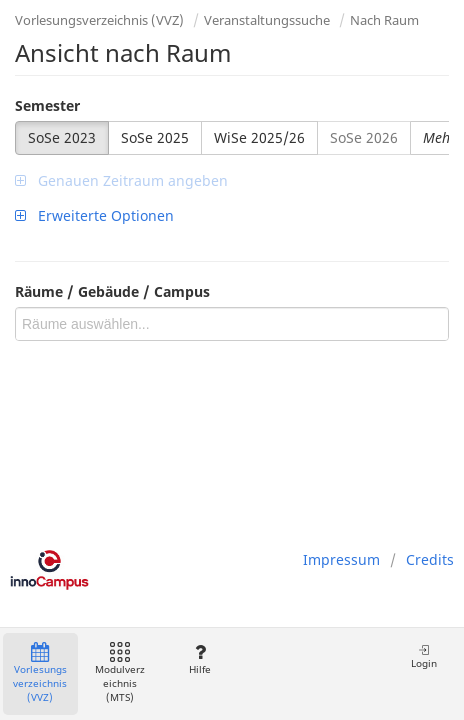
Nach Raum (384, 20)
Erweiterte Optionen (94, 215)
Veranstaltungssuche (267, 20)
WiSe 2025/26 (259, 137)
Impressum (341, 559)
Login (424, 656)
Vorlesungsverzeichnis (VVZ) (99, 20)
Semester (47, 105)
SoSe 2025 (155, 137)
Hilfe (199, 659)
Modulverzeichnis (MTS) (120, 673)
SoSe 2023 (62, 137)
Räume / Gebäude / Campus (112, 291)
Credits (430, 559)
